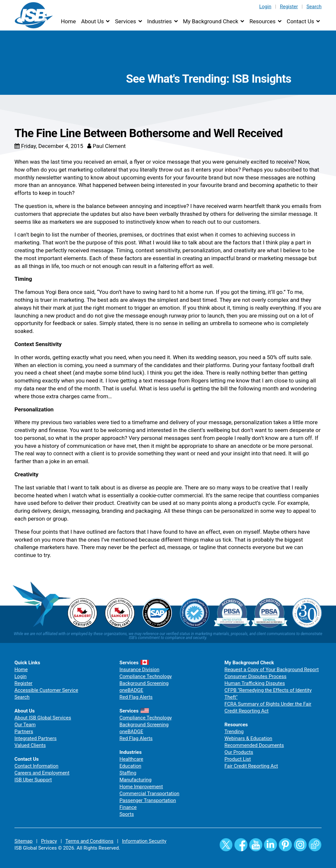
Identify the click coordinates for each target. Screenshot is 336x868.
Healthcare (131, 759)
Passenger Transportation (148, 800)
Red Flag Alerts (136, 697)
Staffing (128, 773)
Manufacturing (136, 780)
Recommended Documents (254, 745)
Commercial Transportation (149, 794)
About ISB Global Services (43, 718)
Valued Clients (30, 745)
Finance (128, 807)
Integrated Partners (36, 738)
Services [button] (125, 21)
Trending (234, 732)
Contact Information (36, 766)
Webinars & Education (248, 738)
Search (314, 7)
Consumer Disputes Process (255, 676)
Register (289, 7)
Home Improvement (141, 787)
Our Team (25, 725)
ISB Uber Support (33, 780)
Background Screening (144, 683)
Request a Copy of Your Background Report (272, 670)
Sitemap (23, 841)
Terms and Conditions (89, 841)
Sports (127, 814)
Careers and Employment (42, 773)
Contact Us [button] (300, 21)
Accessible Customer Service (46, 690)
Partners (24, 732)
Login (265, 7)
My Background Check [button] (211, 21)
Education (130, 766)
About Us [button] (92, 21)
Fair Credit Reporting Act (251, 766)
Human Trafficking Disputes (255, 683)
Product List (238, 759)
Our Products (239, 752)
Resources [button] (262, 21)
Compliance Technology (146, 676)
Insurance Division (139, 670)
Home (68, 21)
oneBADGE (131, 690)
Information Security (144, 841)
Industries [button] (160, 21)
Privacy (49, 841)
